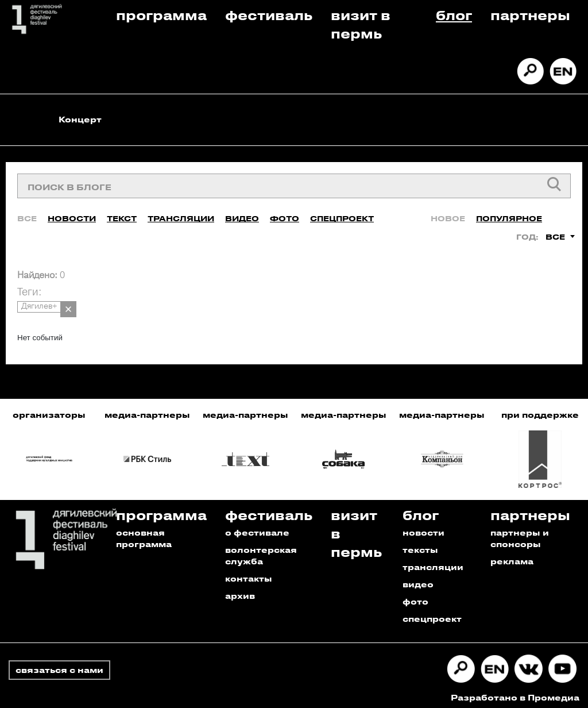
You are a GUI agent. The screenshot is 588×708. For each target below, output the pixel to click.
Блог (454, 15)
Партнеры (530, 15)
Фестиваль (269, 15)
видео (418, 580)
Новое (448, 213)
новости (423, 528)
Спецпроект (342, 213)
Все (27, 213)
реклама (512, 557)
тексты (420, 545)
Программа (161, 15)
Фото (285, 213)
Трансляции (181, 213)
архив (240, 591)
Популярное (509, 213)
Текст (122, 213)
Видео (242, 213)
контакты (249, 574)
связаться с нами (59, 665)
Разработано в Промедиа (515, 693)
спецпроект (432, 614)
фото (415, 597)
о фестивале (257, 528)
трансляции (433, 562)
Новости (72, 213)
